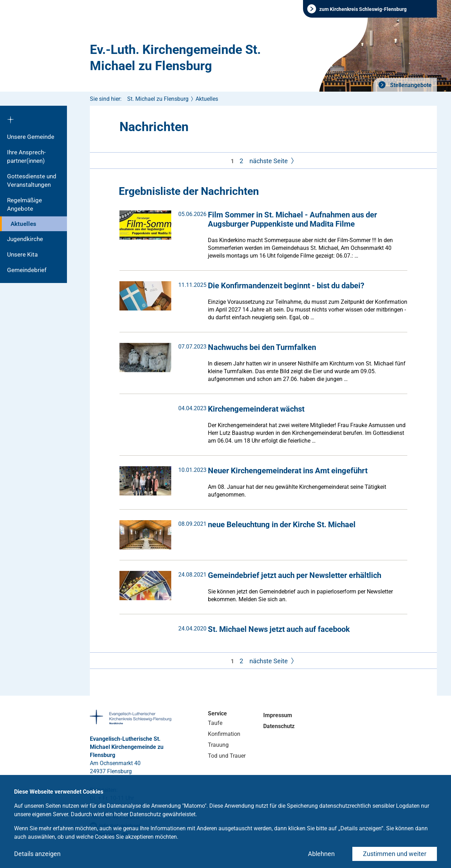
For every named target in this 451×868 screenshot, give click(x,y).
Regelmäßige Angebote (24, 204)
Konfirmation (224, 734)
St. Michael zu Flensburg (158, 99)
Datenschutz (279, 726)
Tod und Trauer (227, 756)
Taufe (215, 723)
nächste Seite (273, 161)
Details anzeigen (37, 854)
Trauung (218, 745)
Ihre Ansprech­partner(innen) (26, 156)
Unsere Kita (22, 254)
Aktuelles (23, 224)
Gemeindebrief (27, 270)
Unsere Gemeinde (31, 137)
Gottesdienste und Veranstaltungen (32, 180)
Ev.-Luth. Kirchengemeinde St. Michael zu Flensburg (175, 58)
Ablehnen (321, 854)
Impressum (278, 715)
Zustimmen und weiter (395, 854)
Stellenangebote (410, 85)
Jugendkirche (25, 239)
